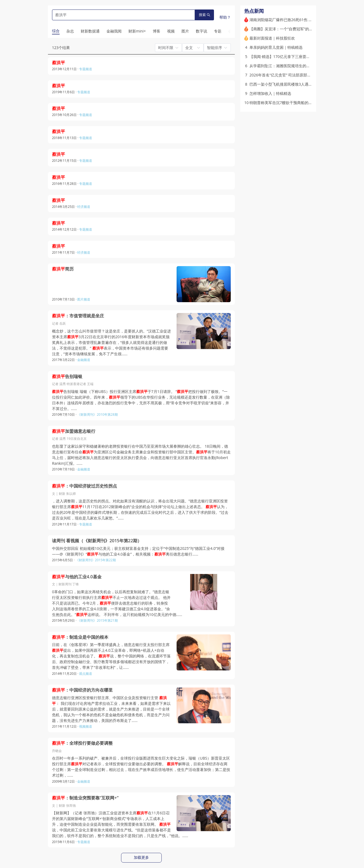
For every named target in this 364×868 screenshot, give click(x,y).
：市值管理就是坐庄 (78, 316)
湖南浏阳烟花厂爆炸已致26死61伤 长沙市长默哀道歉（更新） (302, 20)
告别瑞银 (67, 377)
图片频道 (84, 299)
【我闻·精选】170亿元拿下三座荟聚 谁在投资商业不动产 (297, 57)
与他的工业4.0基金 (77, 577)
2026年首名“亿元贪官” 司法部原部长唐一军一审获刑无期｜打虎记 (305, 75)
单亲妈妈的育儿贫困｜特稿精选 (276, 47)
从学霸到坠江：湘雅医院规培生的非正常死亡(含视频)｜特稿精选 (304, 66)
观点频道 (86, 674)
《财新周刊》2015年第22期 (96, 560)
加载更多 (141, 857)
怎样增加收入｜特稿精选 (270, 93)
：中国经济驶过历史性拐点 (84, 486)
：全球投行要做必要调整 (82, 743)
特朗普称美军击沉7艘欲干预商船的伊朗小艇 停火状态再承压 (300, 103)
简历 (63, 269)
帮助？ (225, 17)
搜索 (204, 15)
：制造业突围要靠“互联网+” (85, 798)
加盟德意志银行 (74, 431)
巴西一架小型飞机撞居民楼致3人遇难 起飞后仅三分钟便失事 (300, 84)
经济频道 (84, 207)
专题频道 (86, 69)
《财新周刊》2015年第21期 (97, 620)
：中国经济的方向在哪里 (82, 690)
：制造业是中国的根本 (80, 637)
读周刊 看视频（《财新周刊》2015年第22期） (97, 541)
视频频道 (86, 726)
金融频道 (84, 360)
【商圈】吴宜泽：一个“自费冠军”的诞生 (283, 29)
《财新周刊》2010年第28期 (97, 414)
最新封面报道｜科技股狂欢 (272, 38)
